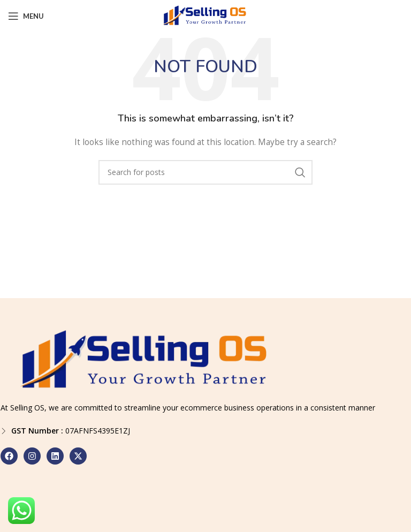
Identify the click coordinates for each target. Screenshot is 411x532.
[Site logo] (205, 15)
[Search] (205, 172)
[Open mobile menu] (26, 16)
